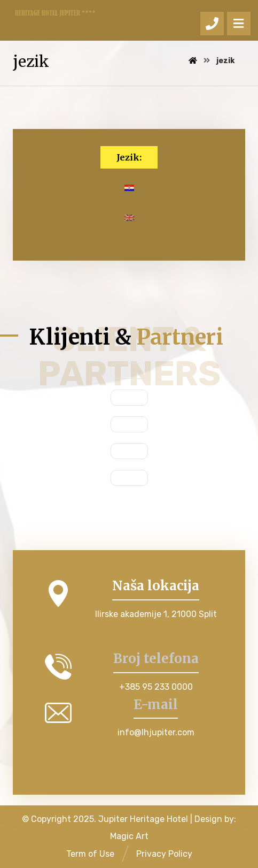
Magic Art (129, 836)
